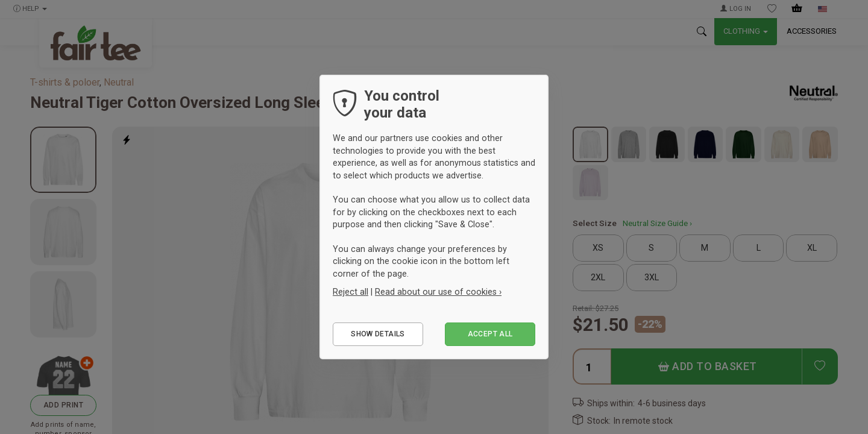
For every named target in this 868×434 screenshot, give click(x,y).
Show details (378, 334)
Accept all (490, 334)
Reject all (351, 292)
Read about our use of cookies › (438, 292)
